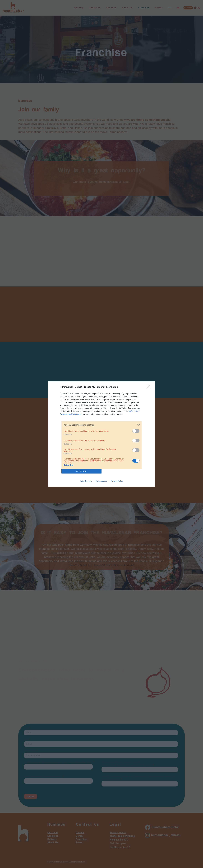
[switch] (136, 431)
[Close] (149, 387)
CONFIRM (81, 471)
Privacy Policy (117, 481)
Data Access (101, 481)
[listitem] (101, 425)
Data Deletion (86, 481)
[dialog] (101, 434)
